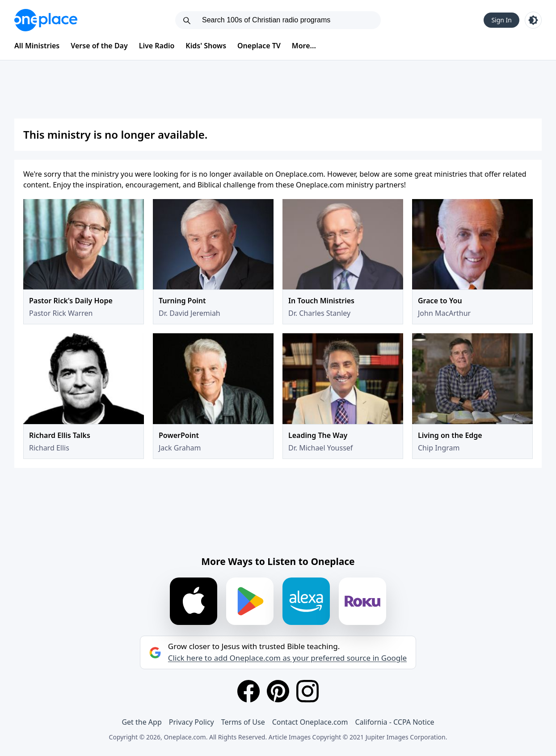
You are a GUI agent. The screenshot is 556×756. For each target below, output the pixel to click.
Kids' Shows (206, 46)
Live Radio (157, 46)
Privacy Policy (192, 722)
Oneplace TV (259, 46)
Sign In (501, 20)
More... (304, 46)
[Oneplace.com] (46, 20)
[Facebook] (249, 691)
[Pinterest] (278, 691)
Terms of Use (243, 722)
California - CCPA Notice (394, 722)
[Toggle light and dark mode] (533, 20)
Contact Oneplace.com (310, 722)
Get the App (141, 722)
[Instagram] (307, 691)
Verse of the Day (99, 46)
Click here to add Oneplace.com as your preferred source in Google (287, 658)
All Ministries (37, 46)
